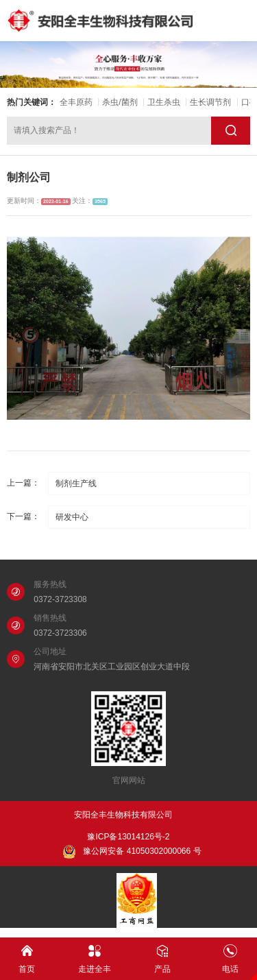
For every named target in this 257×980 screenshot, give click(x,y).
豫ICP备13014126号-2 (128, 837)
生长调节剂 (210, 102)
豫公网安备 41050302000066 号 (132, 852)
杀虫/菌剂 (120, 102)
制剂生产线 (76, 483)
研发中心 (72, 517)
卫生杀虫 (164, 102)
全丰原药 (76, 102)
